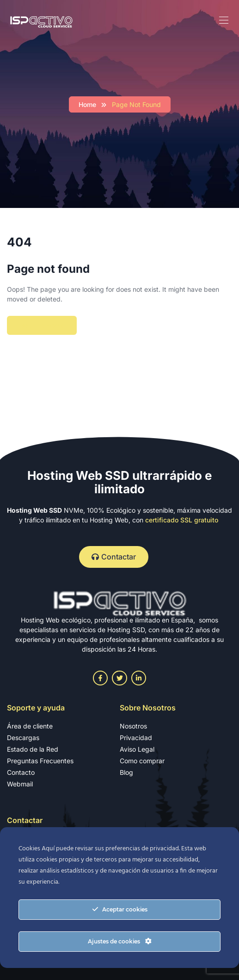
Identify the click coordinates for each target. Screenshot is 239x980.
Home (87, 104)
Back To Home (42, 325)
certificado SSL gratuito (182, 520)
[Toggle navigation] (223, 20)
